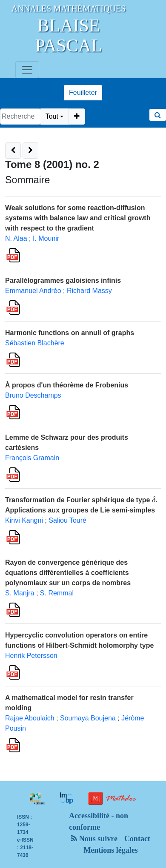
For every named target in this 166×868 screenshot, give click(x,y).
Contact (137, 839)
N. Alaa (16, 238)
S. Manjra (20, 593)
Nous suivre (94, 839)
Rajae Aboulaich (30, 718)
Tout (52, 116)
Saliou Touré (67, 520)
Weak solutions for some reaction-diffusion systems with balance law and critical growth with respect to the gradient (78, 218)
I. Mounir (46, 238)
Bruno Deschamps (33, 395)
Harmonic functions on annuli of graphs (70, 333)
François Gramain (32, 458)
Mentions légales (111, 850)
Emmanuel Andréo (33, 291)
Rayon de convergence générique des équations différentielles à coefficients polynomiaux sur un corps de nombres (68, 573)
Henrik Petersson (31, 656)
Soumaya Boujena (88, 718)
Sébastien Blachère (35, 343)
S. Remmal (57, 593)
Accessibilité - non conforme (99, 821)
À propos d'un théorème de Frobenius (67, 385)
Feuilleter (83, 92)
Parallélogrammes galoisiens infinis (63, 280)
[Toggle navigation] (27, 70)
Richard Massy (89, 291)
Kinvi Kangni (24, 520)
